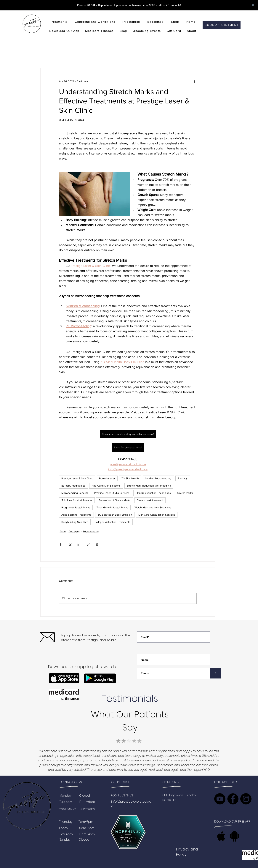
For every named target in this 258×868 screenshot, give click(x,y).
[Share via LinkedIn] (79, 544)
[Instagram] (246, 799)
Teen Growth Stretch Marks (112, 507)
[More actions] (194, 81)
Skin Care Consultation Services (157, 515)
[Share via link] (88, 544)
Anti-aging (74, 531)
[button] (59, 22)
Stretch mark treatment (150, 500)
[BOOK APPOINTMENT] (222, 25)
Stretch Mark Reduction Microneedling (149, 486)
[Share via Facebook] (61, 544)
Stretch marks (185, 493)
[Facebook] (233, 799)
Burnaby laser (107, 478)
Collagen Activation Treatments (112, 522)
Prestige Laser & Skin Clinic (77, 478)
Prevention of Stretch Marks (115, 500)
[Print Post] (97, 544)
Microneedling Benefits (75, 493)
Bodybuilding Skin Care (75, 522)
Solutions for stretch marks (77, 500)
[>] (216, 673)
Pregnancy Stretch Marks (76, 507)
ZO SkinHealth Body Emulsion (115, 515)
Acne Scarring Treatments (76, 515)
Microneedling (91, 531)
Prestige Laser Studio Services (112, 493)
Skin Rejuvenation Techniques (153, 493)
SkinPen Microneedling (158, 478)
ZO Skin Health (130, 478)
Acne (63, 531)
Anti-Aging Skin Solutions (106, 486)
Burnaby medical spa (73, 486)
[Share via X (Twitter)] (70, 544)
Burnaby (183, 478)
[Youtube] (220, 799)
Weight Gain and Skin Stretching (153, 507)
